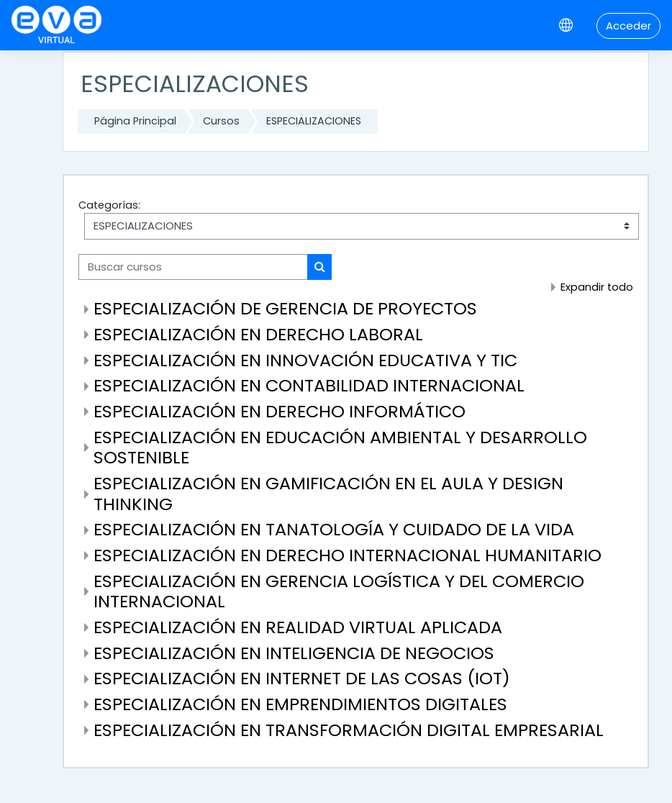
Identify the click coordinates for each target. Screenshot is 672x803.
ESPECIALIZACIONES (314, 121)
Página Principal (135, 121)
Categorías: (109, 205)
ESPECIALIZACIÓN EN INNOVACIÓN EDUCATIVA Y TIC (305, 360)
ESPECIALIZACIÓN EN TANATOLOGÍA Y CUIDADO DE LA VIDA (334, 529)
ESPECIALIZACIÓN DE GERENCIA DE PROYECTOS (285, 308)
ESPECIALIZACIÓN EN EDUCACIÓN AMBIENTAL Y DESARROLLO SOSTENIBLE (340, 448)
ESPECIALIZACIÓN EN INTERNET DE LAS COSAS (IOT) (302, 678)
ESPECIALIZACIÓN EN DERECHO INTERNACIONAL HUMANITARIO (348, 555)
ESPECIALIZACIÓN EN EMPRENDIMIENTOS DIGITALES (300, 704)
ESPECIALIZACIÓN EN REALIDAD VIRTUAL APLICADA (298, 627)
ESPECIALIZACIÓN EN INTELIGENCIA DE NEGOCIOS (294, 653)
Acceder (628, 26)
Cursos (221, 121)
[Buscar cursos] (193, 267)
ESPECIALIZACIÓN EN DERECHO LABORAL (258, 334)
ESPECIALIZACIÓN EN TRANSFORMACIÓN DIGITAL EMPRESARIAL (349, 730)
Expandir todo (597, 287)
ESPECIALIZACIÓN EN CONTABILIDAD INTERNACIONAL (309, 385)
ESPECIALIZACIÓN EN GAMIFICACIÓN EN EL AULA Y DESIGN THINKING (328, 494)
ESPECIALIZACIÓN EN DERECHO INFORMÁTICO (280, 411)
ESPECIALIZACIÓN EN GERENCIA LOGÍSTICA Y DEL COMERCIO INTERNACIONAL (339, 591)
